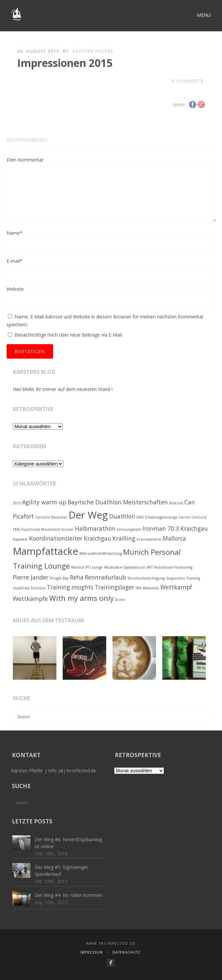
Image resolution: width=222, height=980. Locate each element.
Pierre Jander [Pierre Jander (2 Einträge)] (31, 577)
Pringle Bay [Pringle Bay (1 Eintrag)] (59, 578)
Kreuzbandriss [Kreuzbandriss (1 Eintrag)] (149, 539)
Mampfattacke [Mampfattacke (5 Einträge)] (46, 551)
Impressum (92, 952)
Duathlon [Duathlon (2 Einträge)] (122, 516)
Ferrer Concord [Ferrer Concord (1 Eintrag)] (193, 517)
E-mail (15, 261)
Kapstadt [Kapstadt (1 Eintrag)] (20, 539)
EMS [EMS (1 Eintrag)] (140, 517)
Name (15, 233)
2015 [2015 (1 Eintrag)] (17, 503)
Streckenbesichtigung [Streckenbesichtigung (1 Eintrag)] (146, 578)
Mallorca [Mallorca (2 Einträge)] (174, 538)
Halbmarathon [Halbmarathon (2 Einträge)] (95, 528)
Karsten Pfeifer (93, 51)
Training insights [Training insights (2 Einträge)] (70, 587)
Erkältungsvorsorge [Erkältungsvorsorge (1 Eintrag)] (161, 517)
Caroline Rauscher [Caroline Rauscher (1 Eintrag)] (51, 517)
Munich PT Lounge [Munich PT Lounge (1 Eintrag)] (87, 567)
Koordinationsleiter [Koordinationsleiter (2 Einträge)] (56, 538)
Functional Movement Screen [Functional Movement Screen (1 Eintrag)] (48, 529)
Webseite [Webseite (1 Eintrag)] (151, 588)
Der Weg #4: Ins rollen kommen (69, 895)
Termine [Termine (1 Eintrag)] (38, 588)
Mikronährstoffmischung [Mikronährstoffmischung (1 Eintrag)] (101, 553)
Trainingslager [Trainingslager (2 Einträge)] (114, 587)
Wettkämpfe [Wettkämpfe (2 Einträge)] (30, 599)
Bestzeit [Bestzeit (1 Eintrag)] (176, 503)
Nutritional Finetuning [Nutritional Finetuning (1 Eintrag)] (173, 567)
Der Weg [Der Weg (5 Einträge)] (88, 515)
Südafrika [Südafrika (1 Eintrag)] (21, 588)
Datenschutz (127, 952)
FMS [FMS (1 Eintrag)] (16, 529)
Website (15, 289)
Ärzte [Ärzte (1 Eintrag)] (120, 600)
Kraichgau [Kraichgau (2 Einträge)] (97, 538)
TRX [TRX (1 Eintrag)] (139, 588)
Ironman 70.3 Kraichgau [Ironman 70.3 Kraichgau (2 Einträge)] (175, 528)
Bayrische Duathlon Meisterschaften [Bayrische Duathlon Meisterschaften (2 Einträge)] (118, 502)
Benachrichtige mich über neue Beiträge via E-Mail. (69, 335)
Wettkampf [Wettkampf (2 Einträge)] (176, 587)
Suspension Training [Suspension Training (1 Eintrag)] (183, 578)
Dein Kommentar (25, 160)
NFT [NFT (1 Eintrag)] (150, 567)
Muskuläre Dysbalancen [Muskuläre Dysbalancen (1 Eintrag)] (125, 567)
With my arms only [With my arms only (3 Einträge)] (81, 598)
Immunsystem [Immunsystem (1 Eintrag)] (129, 529)
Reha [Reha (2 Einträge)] (77, 577)
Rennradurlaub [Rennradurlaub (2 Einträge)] (105, 577)
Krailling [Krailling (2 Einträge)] (124, 538)
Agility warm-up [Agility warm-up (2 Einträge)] (44, 502)
